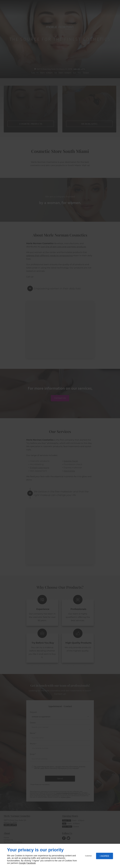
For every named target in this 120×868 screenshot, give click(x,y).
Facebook (31, 863)
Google (22, 863)
